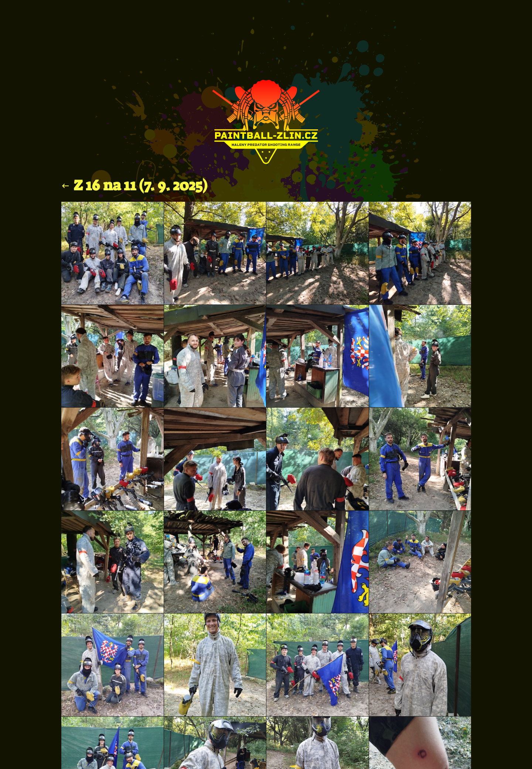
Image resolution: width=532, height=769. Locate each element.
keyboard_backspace (65, 186)
